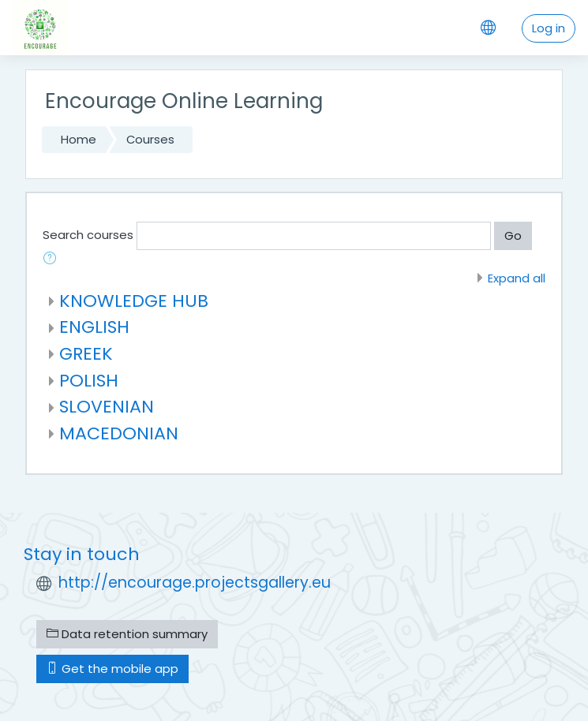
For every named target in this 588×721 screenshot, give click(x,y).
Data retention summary (127, 634)
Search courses (88, 235)
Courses (150, 139)
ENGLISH (94, 327)
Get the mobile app (112, 669)
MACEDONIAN (119, 433)
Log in (549, 28)
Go (513, 235)
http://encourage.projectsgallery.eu (195, 583)
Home (79, 139)
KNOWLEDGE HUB (134, 301)
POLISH (89, 381)
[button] (53, 260)
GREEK (86, 354)
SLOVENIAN (107, 407)
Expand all (517, 278)
